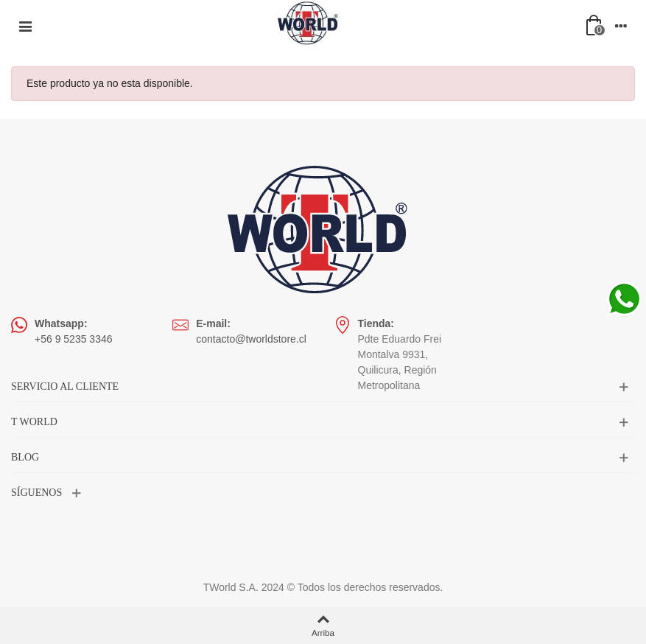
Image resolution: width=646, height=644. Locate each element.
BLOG (25, 457)
